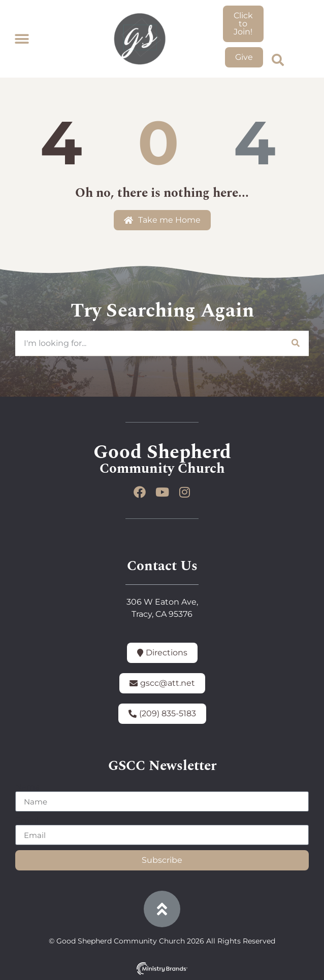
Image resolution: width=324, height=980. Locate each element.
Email (27, 821)
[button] (22, 39)
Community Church (162, 469)
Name (28, 787)
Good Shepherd (162, 452)
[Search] (295, 343)
